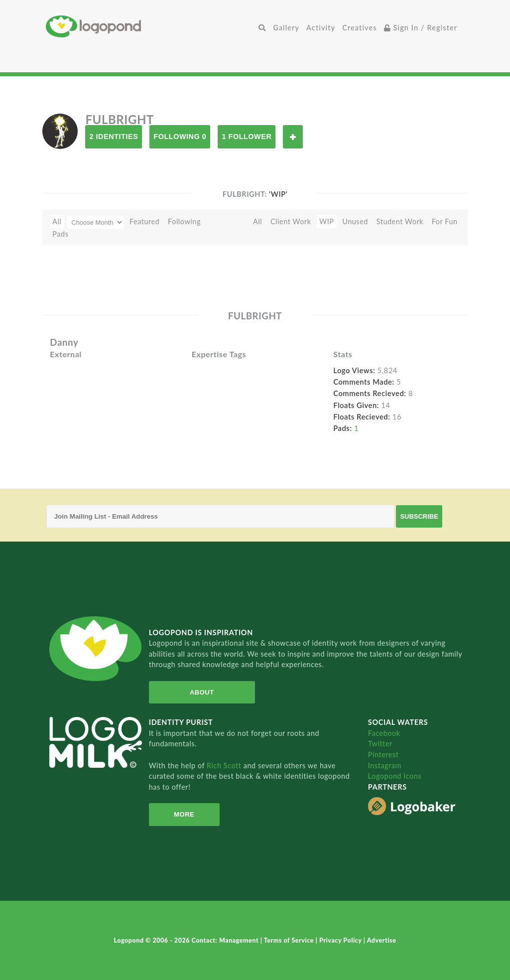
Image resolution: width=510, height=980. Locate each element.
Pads (60, 234)
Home (150, 26)
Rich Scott (225, 766)
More (184, 814)
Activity (321, 28)
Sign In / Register (421, 28)
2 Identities (114, 137)
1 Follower (247, 137)
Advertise (382, 940)
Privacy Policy (341, 940)
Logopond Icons (395, 776)
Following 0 (180, 137)
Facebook (384, 733)
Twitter (380, 744)
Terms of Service (290, 940)
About (202, 692)
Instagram (385, 766)
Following (184, 221)
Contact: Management (226, 940)
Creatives (359, 28)
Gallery (286, 28)
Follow (293, 137)
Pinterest (383, 755)
